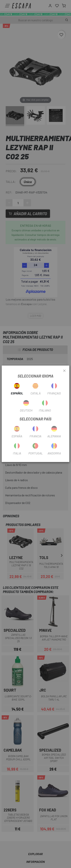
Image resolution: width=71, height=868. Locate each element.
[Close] (64, 371)
